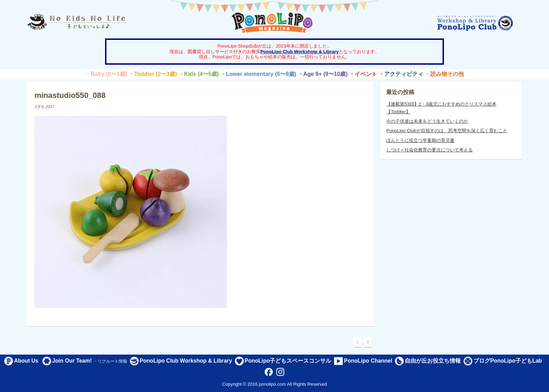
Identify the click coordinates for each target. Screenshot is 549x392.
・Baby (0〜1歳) (106, 74)
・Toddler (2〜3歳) (153, 74)
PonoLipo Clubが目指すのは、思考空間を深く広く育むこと (447, 131)
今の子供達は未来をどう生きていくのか (427, 121)
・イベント (363, 74)
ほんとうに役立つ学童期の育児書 (420, 140)
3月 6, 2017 (44, 107)
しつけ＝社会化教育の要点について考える (429, 150)
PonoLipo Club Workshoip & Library (300, 52)
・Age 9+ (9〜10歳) (323, 74)
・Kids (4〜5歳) (199, 74)
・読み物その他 (444, 74)
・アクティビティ (401, 74)
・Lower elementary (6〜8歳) (258, 74)
